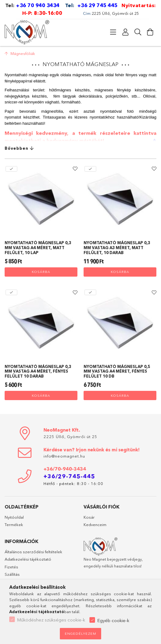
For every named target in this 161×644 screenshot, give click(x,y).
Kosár (89, 517)
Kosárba (41, 272)
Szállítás (12, 574)
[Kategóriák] (113, 32)
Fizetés (11, 567)
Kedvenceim (95, 525)
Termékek (14, 525)
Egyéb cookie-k (113, 620)
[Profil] (126, 32)
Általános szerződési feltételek (33, 552)
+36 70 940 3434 (38, 5)
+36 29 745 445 (97, 5)
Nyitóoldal (14, 517)
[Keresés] (138, 32)
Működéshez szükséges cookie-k (51, 620)
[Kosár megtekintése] (150, 32)
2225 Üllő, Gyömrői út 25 (70, 437)
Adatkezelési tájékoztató (28, 559)
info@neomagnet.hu (65, 456)
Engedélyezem (80, 634)
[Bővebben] (80, 148)
